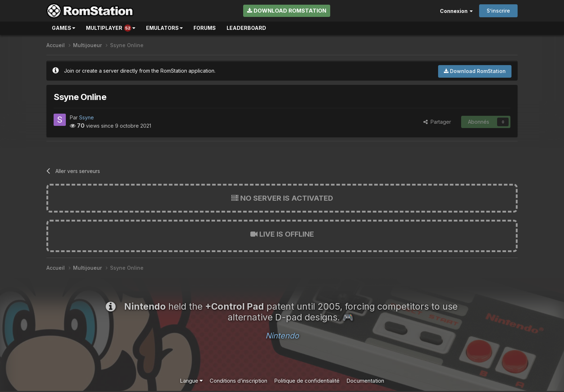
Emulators (164, 28)
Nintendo (282, 336)
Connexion (456, 11)
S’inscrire (498, 11)
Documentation (365, 381)
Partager (437, 122)
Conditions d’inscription (238, 381)
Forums (205, 28)
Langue (191, 381)
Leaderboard (246, 28)
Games (63, 28)
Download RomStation (287, 11)
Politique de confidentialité (307, 381)
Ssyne (87, 117)
